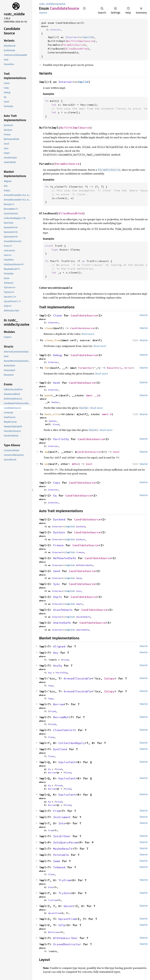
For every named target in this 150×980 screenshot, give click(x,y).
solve (62, 4)
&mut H (107, 414)
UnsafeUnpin (63, 610)
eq (46, 452)
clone (49, 328)
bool (116, 452)
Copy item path (84, 8)
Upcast (69, 906)
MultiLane (54, 932)
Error (128, 368)
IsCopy (109, 678)
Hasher (55, 402)
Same (57, 861)
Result (112, 368)
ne (46, 464)
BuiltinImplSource (80, 41)
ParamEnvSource (73, 45)
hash (48, 395)
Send (57, 571)
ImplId (88, 37)
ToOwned (59, 867)
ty (57, 4)
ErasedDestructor (67, 944)
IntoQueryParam (65, 842)
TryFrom (65, 880)
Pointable (61, 855)
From (57, 811)
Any (56, 653)
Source (43, 13)
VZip (62, 925)
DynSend (59, 519)
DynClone (60, 749)
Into (62, 823)
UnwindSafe (62, 623)
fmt (47, 368)
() (120, 368)
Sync (57, 584)
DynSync (59, 532)
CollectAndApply (72, 743)
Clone (58, 315)
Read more (88, 334)
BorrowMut (61, 717)
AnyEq (58, 666)
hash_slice (53, 414)
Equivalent (67, 762)
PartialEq (61, 439)
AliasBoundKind (76, 49)
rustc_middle (47, 4)
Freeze (58, 545)
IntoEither (62, 836)
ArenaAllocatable (78, 678)
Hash (57, 383)
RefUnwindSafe (65, 558)
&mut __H (93, 395)
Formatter (85, 368)
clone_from (53, 340)
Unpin (58, 597)
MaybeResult (63, 849)
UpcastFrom (54, 913)
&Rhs (75, 464)
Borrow (58, 704)
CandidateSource (84, 315)
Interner (55, 30)
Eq (55, 495)
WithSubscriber (65, 938)
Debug (58, 355)
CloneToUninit (65, 730)
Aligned (59, 646)
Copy (57, 483)
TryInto (65, 893)
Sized (56, 424)
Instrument (62, 817)
